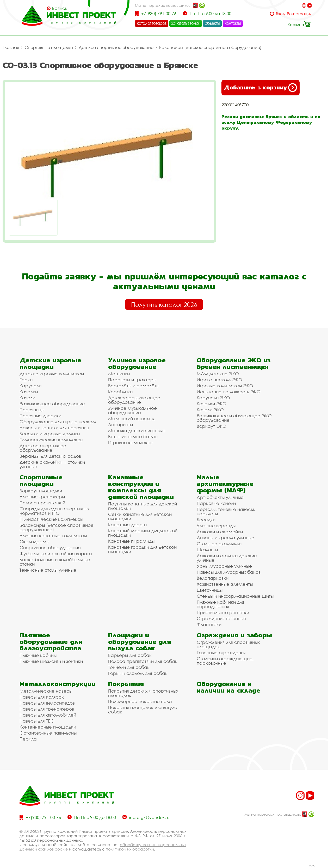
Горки (26, 380)
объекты (212, 23)
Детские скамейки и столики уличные (52, 464)
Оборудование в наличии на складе (228, 687)
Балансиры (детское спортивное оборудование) (210, 47)
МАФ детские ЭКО (218, 374)
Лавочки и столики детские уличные (227, 558)
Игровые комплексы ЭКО (225, 386)
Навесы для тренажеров (47, 709)
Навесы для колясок (42, 697)
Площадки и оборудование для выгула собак (140, 642)
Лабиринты (120, 424)
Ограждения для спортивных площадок (228, 644)
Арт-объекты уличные (220, 497)
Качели (27, 398)
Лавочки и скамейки (220, 532)
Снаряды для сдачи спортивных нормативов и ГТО (54, 511)
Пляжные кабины (38, 655)
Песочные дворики (40, 416)
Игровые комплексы (131, 442)
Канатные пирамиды (131, 541)
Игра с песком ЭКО (219, 380)
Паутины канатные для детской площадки (143, 506)
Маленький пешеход (131, 418)
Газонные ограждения (221, 653)
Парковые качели (216, 503)
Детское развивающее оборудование (134, 400)
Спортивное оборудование (50, 548)
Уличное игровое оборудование (137, 363)
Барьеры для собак (130, 655)
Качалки (29, 392)
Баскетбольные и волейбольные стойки (55, 562)
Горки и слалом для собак (138, 673)
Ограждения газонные (221, 618)
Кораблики (120, 392)
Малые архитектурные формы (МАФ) (225, 484)
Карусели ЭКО (213, 398)
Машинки (119, 374)
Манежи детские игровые (137, 430)
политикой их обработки (130, 849)
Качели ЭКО (210, 410)
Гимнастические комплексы (51, 440)
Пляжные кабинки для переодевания (220, 604)
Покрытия (126, 684)
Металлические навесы (46, 691)
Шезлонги (207, 550)
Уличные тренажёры (42, 497)
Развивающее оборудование (52, 404)
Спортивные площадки (49, 47)
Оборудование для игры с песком (58, 422)
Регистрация (299, 14)
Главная (11, 47)
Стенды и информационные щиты (235, 596)
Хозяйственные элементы (225, 584)
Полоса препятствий (42, 503)
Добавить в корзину (261, 88)
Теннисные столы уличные (48, 570)
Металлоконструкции (57, 684)
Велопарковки (213, 578)
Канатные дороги (127, 525)
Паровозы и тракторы (132, 380)
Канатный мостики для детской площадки (143, 533)
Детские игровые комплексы (52, 374)
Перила (28, 739)
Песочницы (32, 410)
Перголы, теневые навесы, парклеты (226, 511)
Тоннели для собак (129, 667)
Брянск (60, 8)
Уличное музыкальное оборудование (132, 410)
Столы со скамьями (219, 544)
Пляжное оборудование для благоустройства (51, 642)
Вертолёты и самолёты (134, 386)
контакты (233, 23)
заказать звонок (186, 23)
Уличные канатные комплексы (53, 536)
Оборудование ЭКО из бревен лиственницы (234, 363)
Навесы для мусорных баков (229, 572)
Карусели (30, 386)
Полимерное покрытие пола (140, 701)
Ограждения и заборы (234, 635)
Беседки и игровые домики (50, 434)
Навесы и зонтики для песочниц (54, 428)
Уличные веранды (216, 526)
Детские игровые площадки (50, 363)
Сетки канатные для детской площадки (140, 516)
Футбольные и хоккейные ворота (56, 554)
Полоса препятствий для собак (143, 661)
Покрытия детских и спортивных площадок (143, 693)
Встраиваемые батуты (133, 436)
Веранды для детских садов (50, 456)
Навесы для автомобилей (48, 715)
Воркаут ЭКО (212, 426)
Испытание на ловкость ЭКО (229, 392)
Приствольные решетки (223, 612)
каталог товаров (152, 23)
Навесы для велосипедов (47, 703)
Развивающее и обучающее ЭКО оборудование (234, 418)
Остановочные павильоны (48, 733)
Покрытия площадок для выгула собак (143, 710)
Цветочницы (210, 590)
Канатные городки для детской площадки (142, 549)
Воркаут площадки (41, 491)
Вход (280, 14)
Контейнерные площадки (48, 727)
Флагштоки (209, 624)
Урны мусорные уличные (224, 566)
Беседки (206, 520)
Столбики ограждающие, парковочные (225, 661)
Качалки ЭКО (212, 404)
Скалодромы (34, 542)
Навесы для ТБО (37, 721)
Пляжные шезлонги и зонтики (51, 661)
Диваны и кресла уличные (225, 538)
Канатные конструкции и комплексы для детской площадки (141, 487)
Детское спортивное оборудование (116, 47)
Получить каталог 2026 (164, 304)
